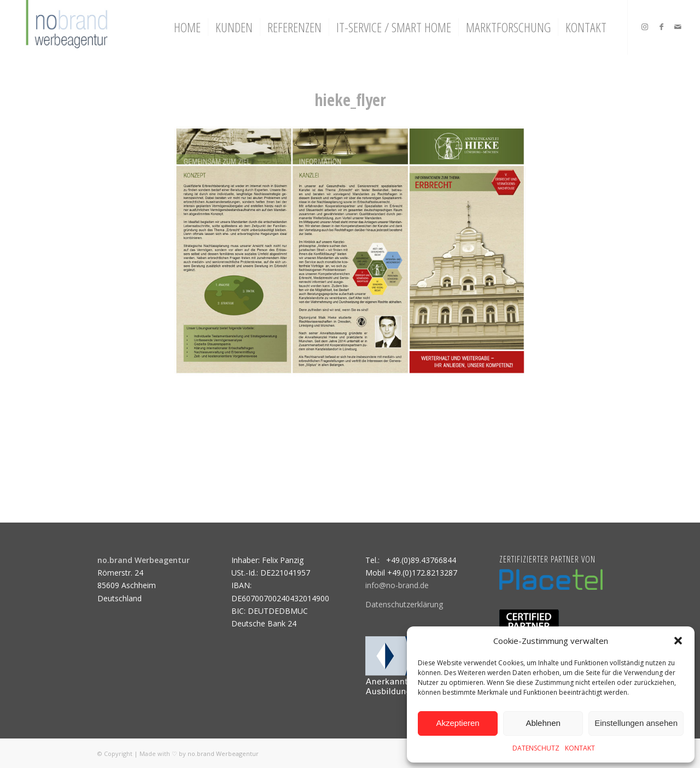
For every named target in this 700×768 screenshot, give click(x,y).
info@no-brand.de (397, 585)
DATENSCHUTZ (536, 748)
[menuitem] (187, 27)
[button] (678, 641)
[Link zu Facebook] (661, 27)
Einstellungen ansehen (636, 723)
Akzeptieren (457, 723)
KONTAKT (580, 748)
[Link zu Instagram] (645, 27)
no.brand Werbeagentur (223, 754)
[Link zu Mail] (678, 27)
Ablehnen (543, 723)
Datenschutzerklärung (404, 604)
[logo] (65, 27)
